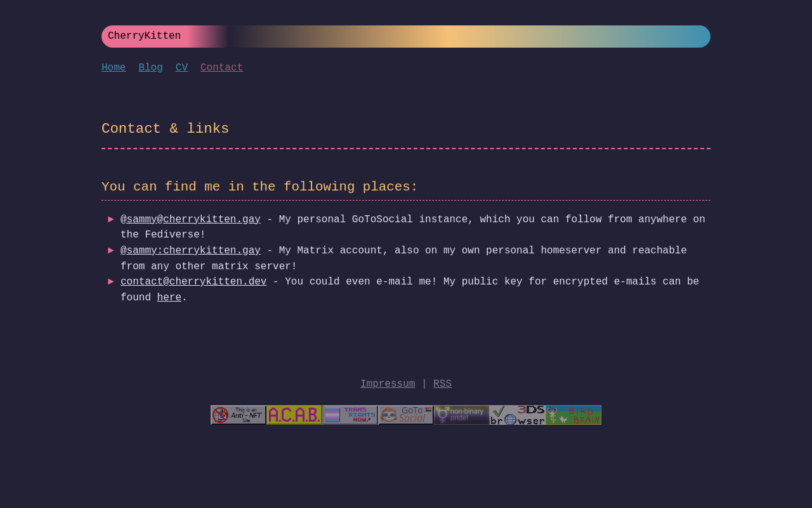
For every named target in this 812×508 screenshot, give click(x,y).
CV (182, 68)
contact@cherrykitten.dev (193, 282)
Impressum (388, 384)
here (169, 298)
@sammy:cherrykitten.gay (191, 251)
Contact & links (166, 129)
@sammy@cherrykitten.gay (191, 220)
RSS (442, 384)
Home (114, 68)
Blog (150, 68)
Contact (222, 68)
